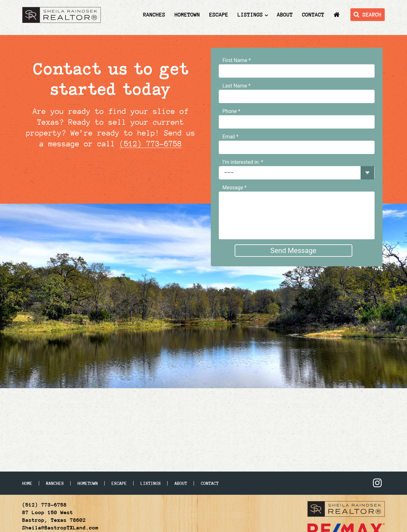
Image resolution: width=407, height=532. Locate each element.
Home (27, 483)
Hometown (187, 15)
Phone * (231, 111)
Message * (235, 188)
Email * (231, 137)
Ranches (154, 15)
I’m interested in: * (243, 162)
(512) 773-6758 (151, 144)
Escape (219, 15)
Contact (313, 15)
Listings (250, 15)
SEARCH (368, 15)
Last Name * (237, 86)
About (285, 15)
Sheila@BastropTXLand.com (60, 528)
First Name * (237, 60)
